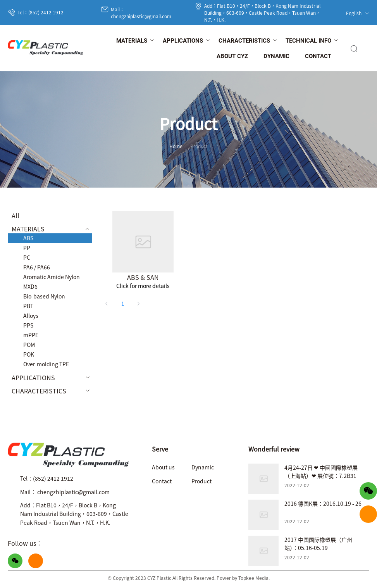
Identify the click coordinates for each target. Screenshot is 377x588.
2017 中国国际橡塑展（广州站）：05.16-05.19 (318, 544)
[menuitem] (132, 41)
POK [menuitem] (29, 354)
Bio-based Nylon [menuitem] (44, 296)
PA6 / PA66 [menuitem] (37, 267)
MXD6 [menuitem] (30, 286)
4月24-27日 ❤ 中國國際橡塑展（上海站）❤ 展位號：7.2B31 (321, 472)
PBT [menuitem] (28, 306)
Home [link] (176, 146)
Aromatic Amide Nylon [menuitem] (52, 277)
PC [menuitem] (27, 257)
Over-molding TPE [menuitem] (46, 364)
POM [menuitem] (29, 345)
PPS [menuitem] (28, 325)
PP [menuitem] (27, 248)
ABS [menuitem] (28, 238)
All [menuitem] (15, 216)
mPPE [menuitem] (31, 335)
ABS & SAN (143, 277)
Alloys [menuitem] (31, 316)
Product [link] (199, 146)
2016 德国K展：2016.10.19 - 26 (323, 504)
